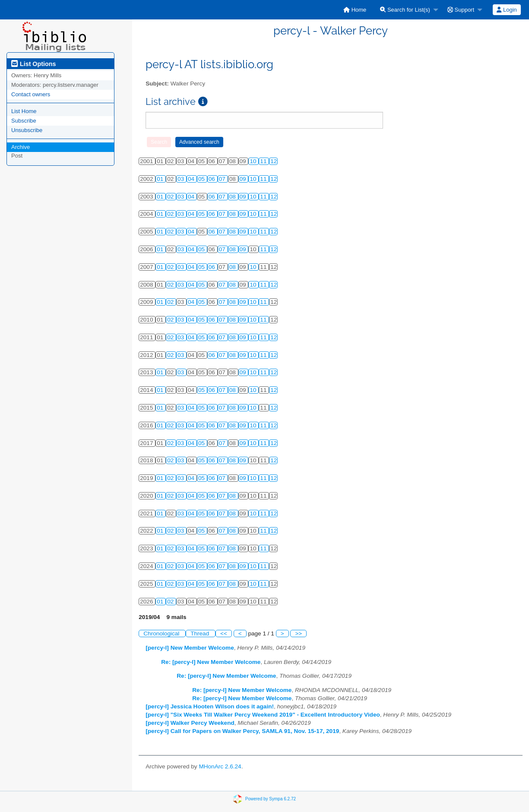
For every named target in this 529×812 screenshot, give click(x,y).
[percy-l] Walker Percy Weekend (190, 723)
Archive (21, 147)
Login (507, 10)
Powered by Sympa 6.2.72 (271, 799)
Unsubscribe (27, 130)
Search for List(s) (405, 10)
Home (355, 10)
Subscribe (24, 121)
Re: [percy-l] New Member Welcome (211, 662)
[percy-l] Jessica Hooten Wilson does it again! (210, 706)
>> (298, 633)
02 (171, 197)
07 (223, 179)
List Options (33, 64)
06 (213, 179)
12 (274, 161)
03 (182, 179)
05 (202, 179)
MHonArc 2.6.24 (220, 766)
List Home (24, 111)
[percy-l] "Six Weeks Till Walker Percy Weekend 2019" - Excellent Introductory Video (263, 715)
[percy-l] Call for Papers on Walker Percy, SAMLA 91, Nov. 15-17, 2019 (242, 731)
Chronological (162, 633)
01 (161, 179)
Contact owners (31, 94)
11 (264, 161)
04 (192, 179)
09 (244, 179)
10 (254, 161)
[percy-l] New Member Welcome (190, 648)
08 (233, 197)
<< (224, 633)
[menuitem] (355, 10)
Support (461, 10)
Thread (201, 633)
